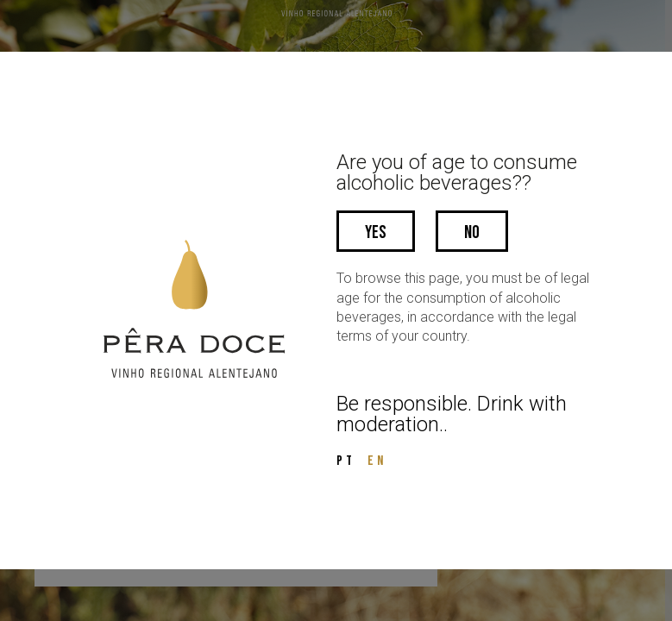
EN (377, 461)
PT (346, 461)
